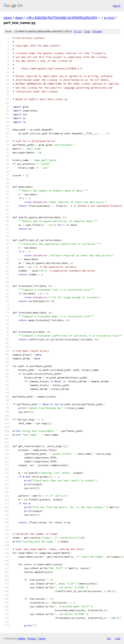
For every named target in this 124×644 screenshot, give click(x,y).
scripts (109, 18)
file (78, 31)
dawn (8, 18)
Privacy (32, 638)
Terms (42, 638)
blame (97, 31)
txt (109, 638)
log (87, 31)
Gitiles (22, 638)
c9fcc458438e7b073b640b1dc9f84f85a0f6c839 (62, 18)
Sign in (117, 6)
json (117, 638)
